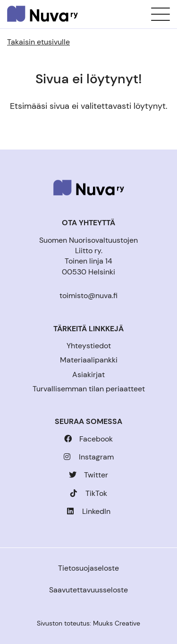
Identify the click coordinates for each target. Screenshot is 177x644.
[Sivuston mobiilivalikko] (160, 14)
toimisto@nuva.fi (88, 296)
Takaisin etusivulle (38, 42)
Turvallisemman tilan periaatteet (89, 389)
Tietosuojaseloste (88, 568)
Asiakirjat (88, 375)
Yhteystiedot (89, 346)
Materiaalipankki (89, 360)
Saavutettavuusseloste (88, 590)
